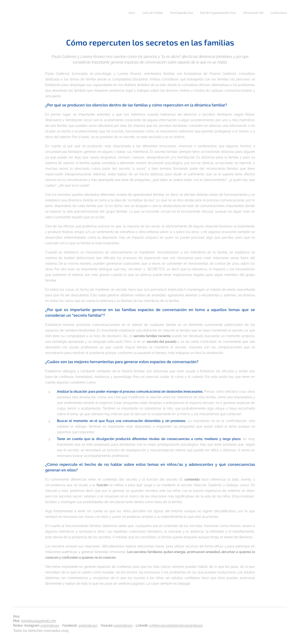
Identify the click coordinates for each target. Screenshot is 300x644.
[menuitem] (251, 13)
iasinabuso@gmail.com (39, 621)
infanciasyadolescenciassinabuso (177, 625)
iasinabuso (51, 625)
